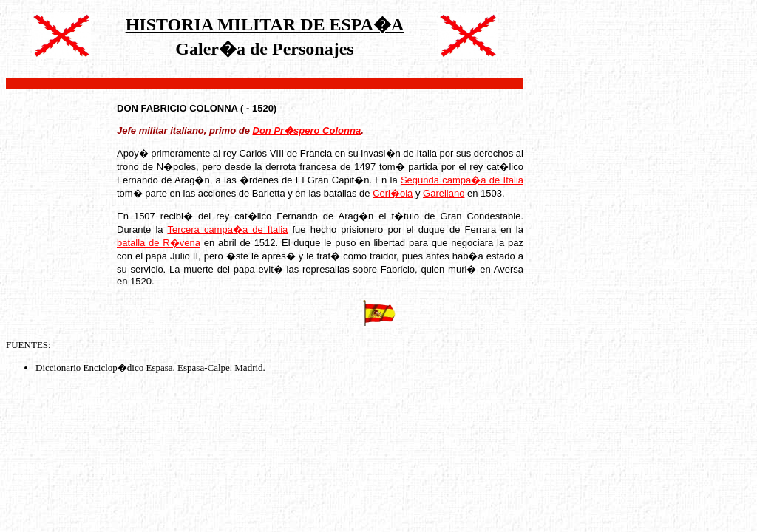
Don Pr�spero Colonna (307, 130)
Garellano (444, 193)
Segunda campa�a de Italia (462, 180)
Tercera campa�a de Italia (227, 229)
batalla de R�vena (159, 243)
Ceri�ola (393, 193)
